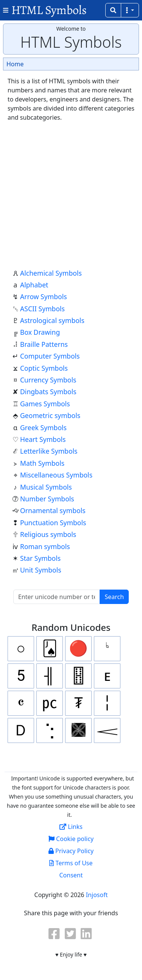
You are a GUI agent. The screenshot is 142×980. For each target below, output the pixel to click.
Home (15, 64)
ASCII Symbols (42, 309)
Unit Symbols (41, 570)
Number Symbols (47, 499)
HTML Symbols (49, 10)
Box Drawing (40, 332)
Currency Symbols (48, 380)
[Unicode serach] (57, 597)
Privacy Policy (71, 851)
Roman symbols (45, 546)
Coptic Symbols (44, 368)
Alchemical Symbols (51, 273)
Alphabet (34, 285)
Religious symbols (48, 534)
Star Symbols (40, 558)
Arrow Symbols (44, 296)
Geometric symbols (50, 415)
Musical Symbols (46, 487)
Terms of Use (71, 863)
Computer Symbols (50, 356)
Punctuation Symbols (53, 523)
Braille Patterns (44, 344)
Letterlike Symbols (49, 451)
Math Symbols (42, 463)
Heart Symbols (43, 439)
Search (114, 597)
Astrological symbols (52, 320)
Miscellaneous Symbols (56, 475)
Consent (71, 875)
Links (71, 827)
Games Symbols (45, 404)
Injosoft (97, 895)
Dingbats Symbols (48, 392)
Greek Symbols (43, 428)
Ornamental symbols (53, 510)
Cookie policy (71, 839)
